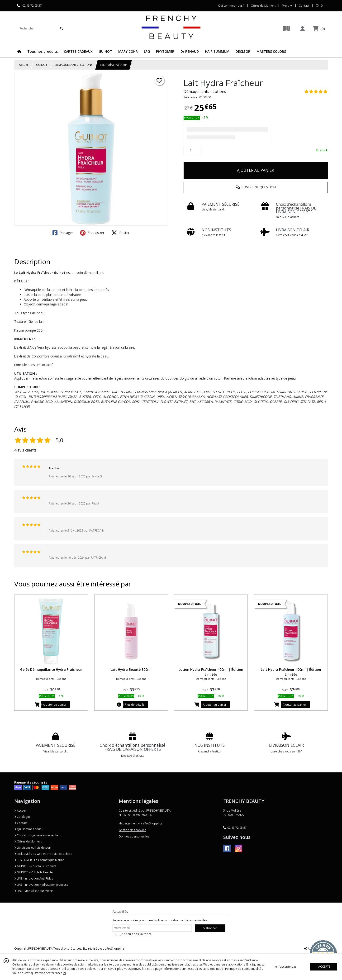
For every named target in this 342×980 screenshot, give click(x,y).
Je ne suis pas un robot (136, 934)
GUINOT (42, 65)
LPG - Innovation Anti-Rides (34, 878)
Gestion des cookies (132, 830)
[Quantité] (192, 151)
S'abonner (210, 928)
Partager (63, 233)
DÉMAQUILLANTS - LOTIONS (74, 65)
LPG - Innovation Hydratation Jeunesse (41, 885)
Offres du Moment (28, 841)
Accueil (24, 65)
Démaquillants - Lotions (205, 91)
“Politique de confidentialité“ (243, 969)
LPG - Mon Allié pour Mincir (34, 891)
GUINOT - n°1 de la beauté (33, 872)
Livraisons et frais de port (33, 848)
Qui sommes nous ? (29, 829)
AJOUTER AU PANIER (256, 170)
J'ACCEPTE (323, 967)
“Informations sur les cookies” (183, 969)
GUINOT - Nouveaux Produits (35, 866)
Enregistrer (92, 233)
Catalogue (22, 817)
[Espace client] (302, 29)
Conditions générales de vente (36, 835)
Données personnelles (134, 836)
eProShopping (114, 949)
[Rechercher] (62, 28)
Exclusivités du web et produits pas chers (43, 854)
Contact (304, 6)
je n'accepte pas (285, 967)
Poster (120, 233)
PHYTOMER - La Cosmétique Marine (39, 860)
